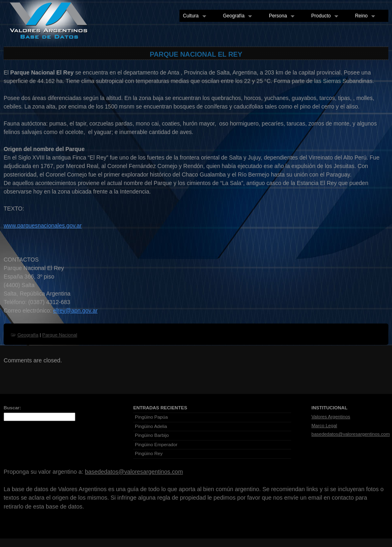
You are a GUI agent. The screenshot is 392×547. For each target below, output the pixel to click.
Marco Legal (324, 426)
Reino (363, 16)
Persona (280, 16)
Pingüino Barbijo (152, 435)
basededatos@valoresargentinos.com (351, 434)
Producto (323, 16)
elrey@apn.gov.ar (75, 311)
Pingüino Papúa (151, 417)
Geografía (236, 16)
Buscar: (12, 408)
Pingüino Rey (149, 453)
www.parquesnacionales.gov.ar (43, 226)
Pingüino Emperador (156, 445)
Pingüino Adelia (151, 426)
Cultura (193, 16)
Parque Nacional (60, 335)
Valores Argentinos (331, 417)
